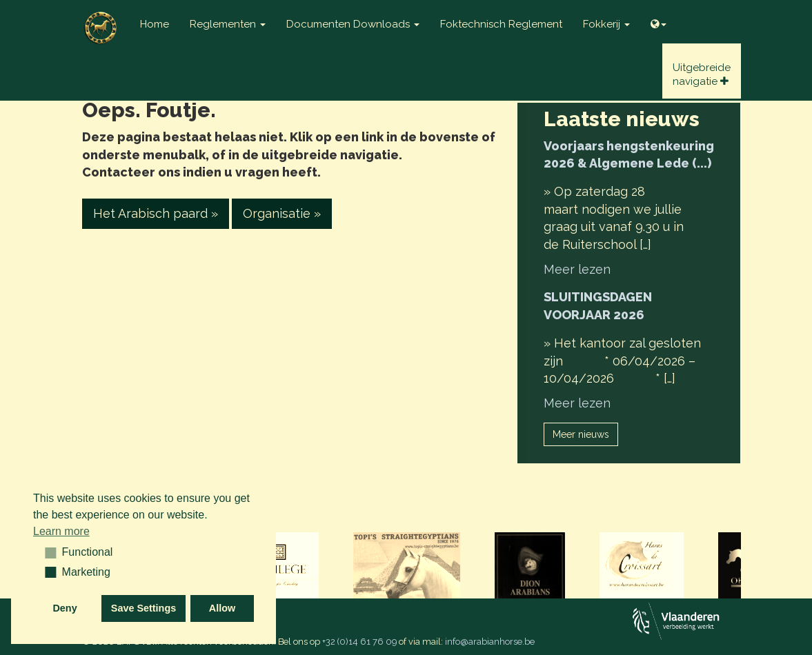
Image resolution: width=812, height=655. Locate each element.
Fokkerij (606, 24)
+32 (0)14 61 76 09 (359, 642)
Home (155, 24)
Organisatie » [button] (282, 213)
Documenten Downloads (353, 24)
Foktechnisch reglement (501, 24)
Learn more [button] (61, 531)
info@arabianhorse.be (490, 642)
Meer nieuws (581, 434)
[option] (407, 567)
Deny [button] (65, 608)
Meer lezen (577, 269)
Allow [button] (222, 608)
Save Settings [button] (143, 608)
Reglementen (228, 24)
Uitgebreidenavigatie (702, 74)
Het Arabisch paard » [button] (156, 213)
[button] (46, 552)
